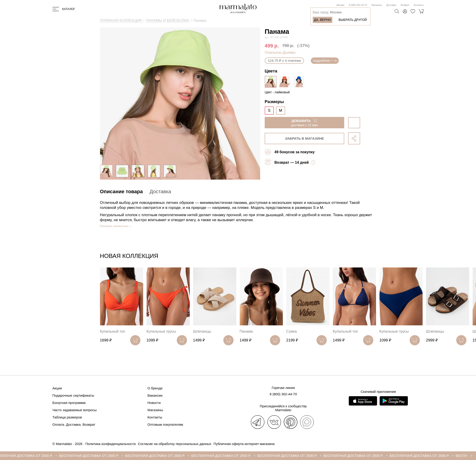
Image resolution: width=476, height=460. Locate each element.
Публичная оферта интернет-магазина (244, 444)
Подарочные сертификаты (73, 395)
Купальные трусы (161, 331)
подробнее (325, 61)
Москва (340, 5)
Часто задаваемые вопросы (75, 410)
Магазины (377, 5)
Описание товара (121, 192)
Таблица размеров (67, 417)
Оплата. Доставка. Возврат (74, 424)
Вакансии (155, 395)
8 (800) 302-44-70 (358, 5)
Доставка (391, 5)
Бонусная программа (69, 403)
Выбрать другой (353, 20)
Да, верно (322, 20)
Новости (154, 403)
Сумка (292, 331)
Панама (246, 331)
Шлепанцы (202, 331)
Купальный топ (113, 331)
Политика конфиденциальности (111, 444)
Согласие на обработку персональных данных (175, 444)
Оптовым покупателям (165, 424)
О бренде (155, 388)
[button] (371, 257)
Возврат (405, 5)
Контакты (419, 5)
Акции (57, 388)
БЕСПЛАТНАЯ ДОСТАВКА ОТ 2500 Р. (32, 456)
